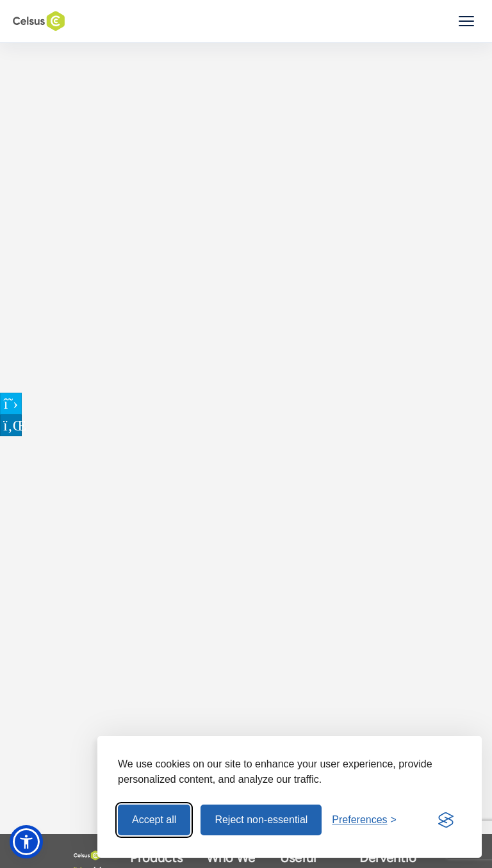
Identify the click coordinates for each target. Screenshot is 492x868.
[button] (26, 842)
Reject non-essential (261, 820)
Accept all (154, 820)
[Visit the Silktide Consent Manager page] (446, 820)
